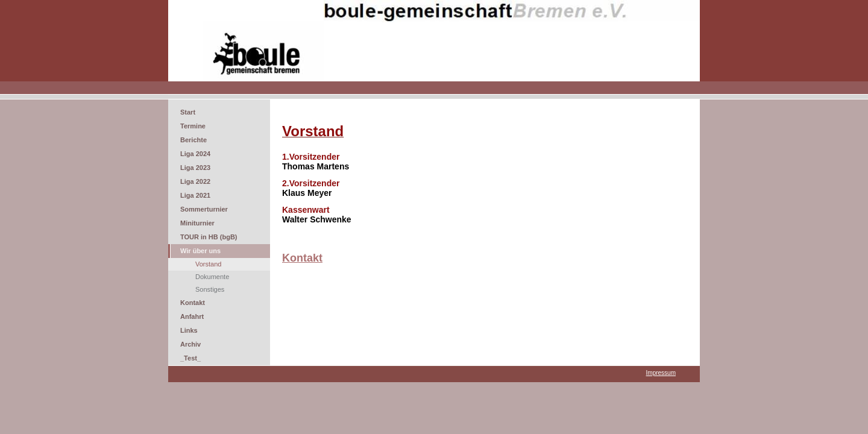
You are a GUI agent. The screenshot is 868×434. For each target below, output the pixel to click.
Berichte (193, 140)
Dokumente (212, 277)
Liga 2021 (195, 195)
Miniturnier (197, 223)
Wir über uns (200, 251)
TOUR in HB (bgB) (209, 237)
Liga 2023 (195, 168)
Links (189, 330)
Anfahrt (192, 316)
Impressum (661, 373)
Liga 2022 (195, 181)
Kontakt (193, 303)
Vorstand (208, 264)
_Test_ (190, 358)
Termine (193, 126)
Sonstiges (210, 289)
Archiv (190, 344)
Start (188, 112)
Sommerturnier (204, 209)
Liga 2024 (195, 154)
